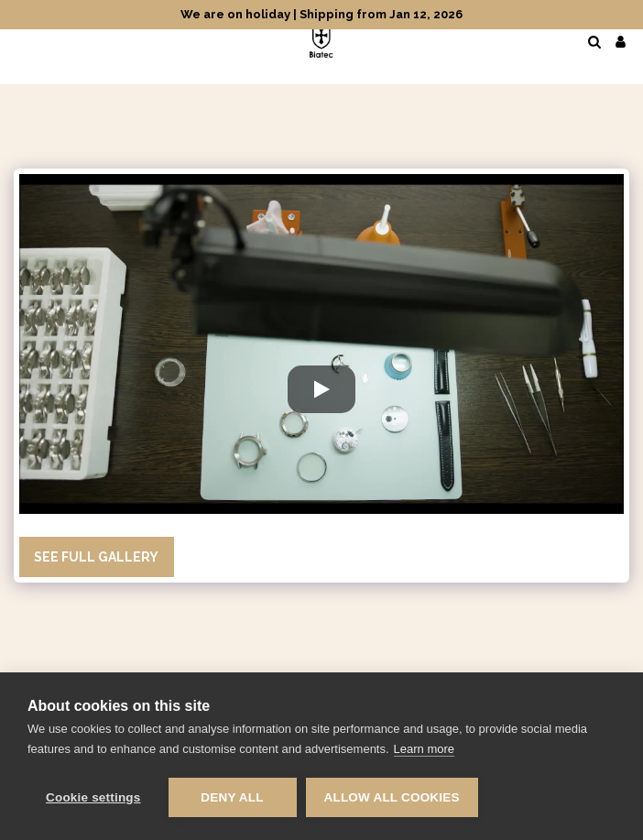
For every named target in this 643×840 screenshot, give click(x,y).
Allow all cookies (392, 797)
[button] (20, 41)
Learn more (424, 749)
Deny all (232, 797)
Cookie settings (93, 797)
